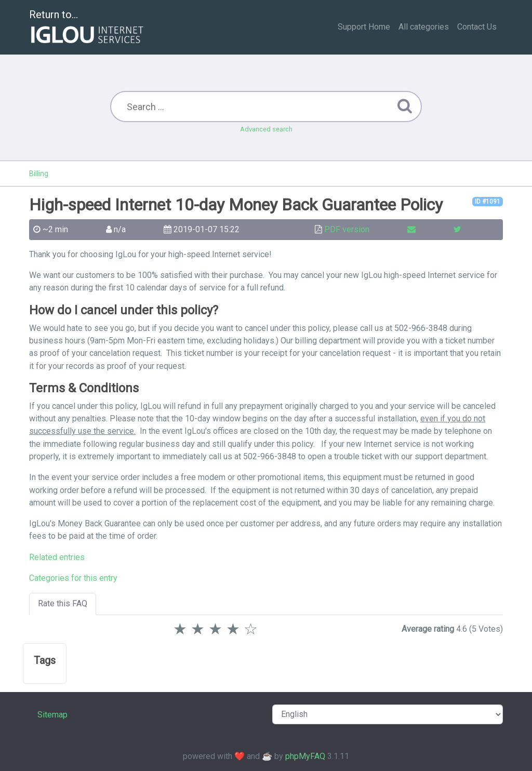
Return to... (88, 28)
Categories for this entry (73, 578)
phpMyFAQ (305, 756)
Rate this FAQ (63, 603)
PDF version (347, 229)
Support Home (364, 27)
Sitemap (52, 715)
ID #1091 (488, 202)
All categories (424, 27)
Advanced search (266, 129)
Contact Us (477, 27)
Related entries (57, 557)
